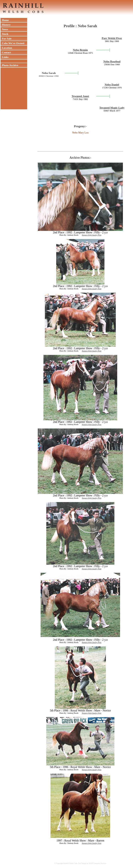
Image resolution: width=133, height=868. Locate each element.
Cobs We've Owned (12, 43)
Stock (4, 34)
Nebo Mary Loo (80, 133)
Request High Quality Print (92, 235)
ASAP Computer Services (98, 863)
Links (5, 57)
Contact (6, 52)
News (4, 29)
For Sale (6, 38)
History (6, 25)
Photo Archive (9, 65)
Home (5, 20)
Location (6, 48)
